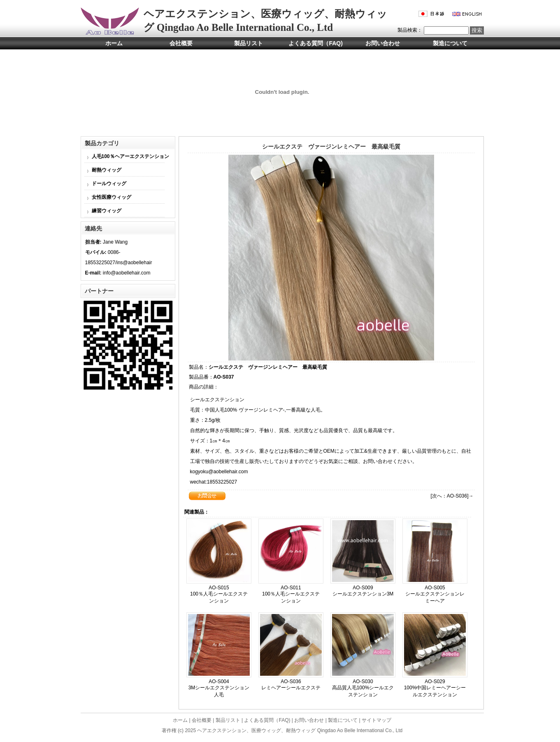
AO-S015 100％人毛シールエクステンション (219, 594)
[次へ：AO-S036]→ (452, 496)
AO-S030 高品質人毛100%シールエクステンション (363, 688)
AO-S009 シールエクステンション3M (363, 591)
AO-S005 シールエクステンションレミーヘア (435, 594)
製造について (450, 43)
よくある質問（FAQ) (315, 43)
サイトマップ (376, 720)
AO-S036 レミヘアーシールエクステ (291, 685)
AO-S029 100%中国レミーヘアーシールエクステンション (435, 688)
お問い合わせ (383, 43)
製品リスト (249, 43)
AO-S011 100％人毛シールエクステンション (291, 594)
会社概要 (181, 43)
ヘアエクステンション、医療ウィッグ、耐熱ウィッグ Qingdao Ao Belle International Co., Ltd (300, 730)
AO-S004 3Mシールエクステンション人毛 (219, 688)
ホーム (114, 43)
